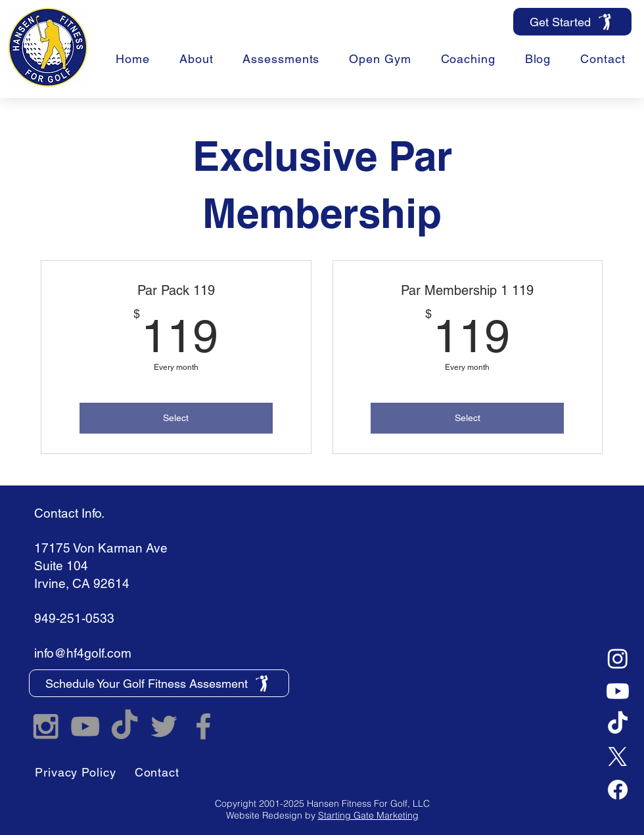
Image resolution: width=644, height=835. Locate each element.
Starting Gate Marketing (368, 815)
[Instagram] (618, 658)
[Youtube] (618, 691)
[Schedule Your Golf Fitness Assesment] (159, 683)
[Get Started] (572, 22)
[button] (468, 59)
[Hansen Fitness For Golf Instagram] (46, 726)
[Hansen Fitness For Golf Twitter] (164, 726)
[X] (618, 757)
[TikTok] (618, 724)
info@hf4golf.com (83, 653)
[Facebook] (618, 790)
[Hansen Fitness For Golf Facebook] (203, 726)
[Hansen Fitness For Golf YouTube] (85, 726)
